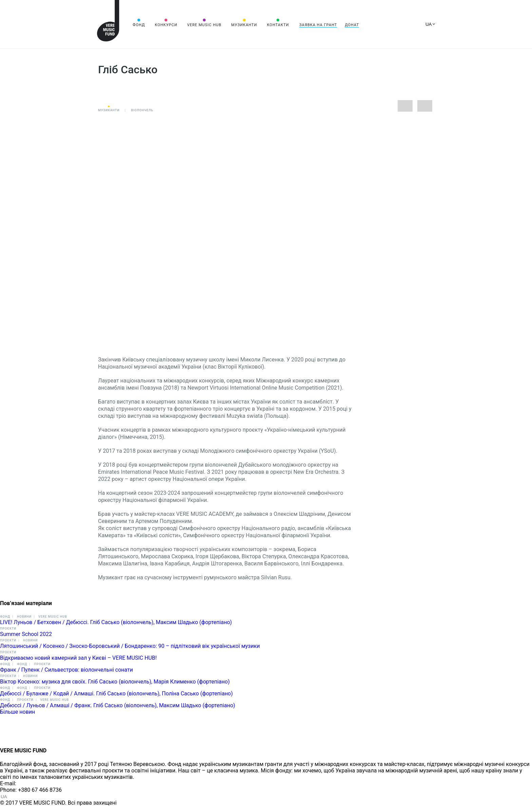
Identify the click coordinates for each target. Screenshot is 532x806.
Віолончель (142, 110)
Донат (352, 25)
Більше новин (17, 712)
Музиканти (244, 25)
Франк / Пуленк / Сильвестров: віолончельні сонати (66, 670)
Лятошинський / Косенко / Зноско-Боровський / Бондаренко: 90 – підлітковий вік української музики (130, 646)
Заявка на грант (318, 25)
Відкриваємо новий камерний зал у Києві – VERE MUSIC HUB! (78, 658)
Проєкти (8, 629)
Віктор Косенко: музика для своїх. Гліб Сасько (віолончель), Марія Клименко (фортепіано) (115, 682)
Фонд (139, 25)
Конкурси (166, 25)
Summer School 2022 (26, 634)
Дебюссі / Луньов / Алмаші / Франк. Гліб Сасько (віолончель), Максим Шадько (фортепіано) (118, 705)
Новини (24, 617)
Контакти (278, 25)
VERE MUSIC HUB (204, 25)
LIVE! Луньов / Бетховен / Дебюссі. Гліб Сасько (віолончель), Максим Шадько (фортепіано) (116, 622)
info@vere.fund (36, 783)
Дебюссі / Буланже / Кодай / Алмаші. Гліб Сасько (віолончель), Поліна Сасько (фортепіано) (116, 693)
